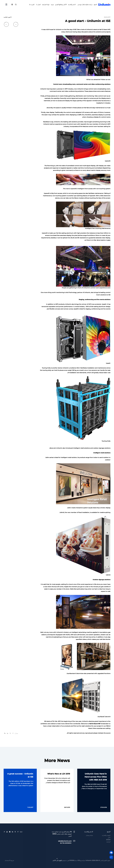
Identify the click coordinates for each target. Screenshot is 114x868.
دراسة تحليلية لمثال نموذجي (85, 5)
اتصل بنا (38, 5)
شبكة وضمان (89, 841)
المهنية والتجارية (106, 841)
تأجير (109, 844)
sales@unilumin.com (65, 847)
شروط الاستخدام (9, 866)
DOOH (108, 846)
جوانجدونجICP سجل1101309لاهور (76, 866)
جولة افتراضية (46, 5)
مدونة (52, 5)
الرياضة (108, 848)
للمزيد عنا (32, 5)
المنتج (95, 5)
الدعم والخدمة (72, 5)
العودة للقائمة (8, 17)
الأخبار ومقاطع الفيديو (61, 5)
